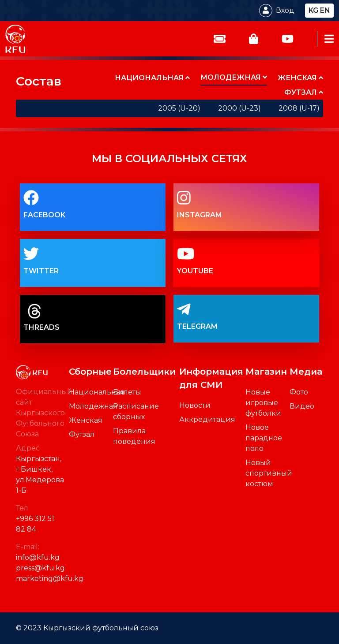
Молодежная (93, 406)
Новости (195, 405)
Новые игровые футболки (263, 403)
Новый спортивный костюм (269, 473)
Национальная (97, 392)
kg (313, 10)
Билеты (127, 392)
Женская (86, 420)
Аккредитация (207, 419)
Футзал (82, 434)
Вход (285, 10)
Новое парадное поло (264, 438)
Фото (299, 392)
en (325, 10)
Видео (302, 406)
